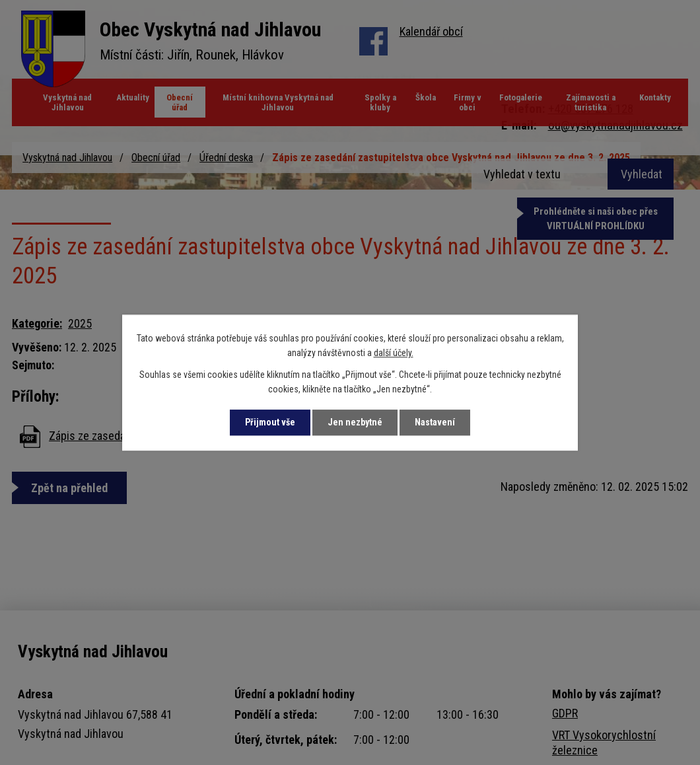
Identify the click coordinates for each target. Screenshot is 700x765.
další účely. (394, 353)
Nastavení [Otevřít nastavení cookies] (435, 422)
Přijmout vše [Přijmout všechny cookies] (270, 422)
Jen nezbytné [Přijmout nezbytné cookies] (355, 422)
